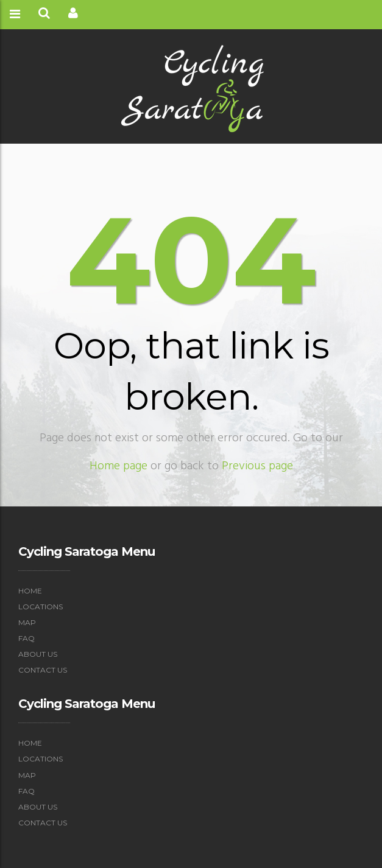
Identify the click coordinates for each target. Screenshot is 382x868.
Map (27, 622)
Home (30, 591)
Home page (118, 466)
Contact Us (43, 670)
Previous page (257, 466)
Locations (41, 607)
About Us (38, 654)
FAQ (27, 638)
